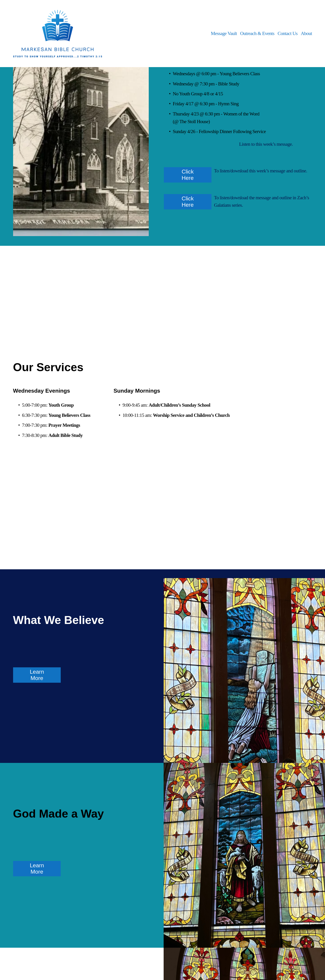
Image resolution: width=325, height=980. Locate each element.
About (306, 33)
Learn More (37, 675)
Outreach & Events (257, 33)
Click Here (188, 175)
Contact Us (288, 33)
